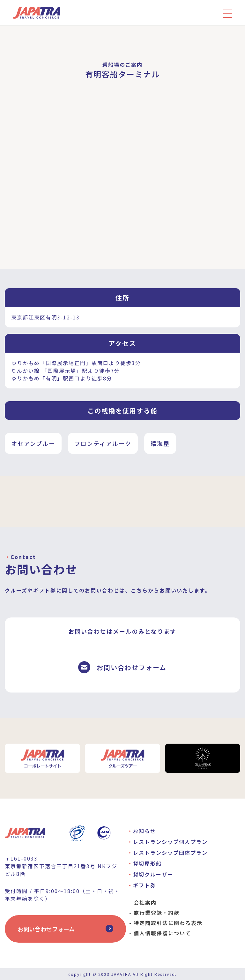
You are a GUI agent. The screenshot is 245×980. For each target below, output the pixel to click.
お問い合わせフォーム (46, 929)
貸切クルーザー (153, 874)
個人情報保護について (162, 933)
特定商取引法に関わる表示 (168, 923)
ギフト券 (145, 885)
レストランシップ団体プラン (170, 853)
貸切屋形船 (147, 863)
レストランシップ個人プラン (170, 842)
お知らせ (145, 831)
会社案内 (145, 902)
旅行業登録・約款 (157, 913)
